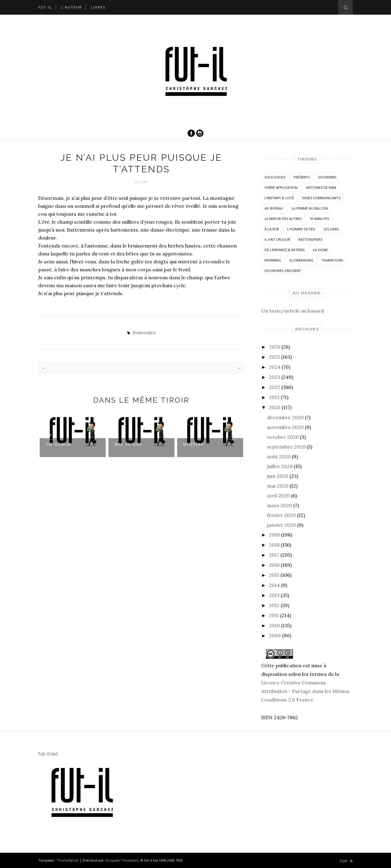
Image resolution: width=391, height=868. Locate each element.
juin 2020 (278, 476)
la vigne (320, 250)
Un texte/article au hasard (292, 311)
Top (346, 861)
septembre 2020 (286, 447)
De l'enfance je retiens (285, 250)
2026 (274, 347)
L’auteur (72, 7)
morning (273, 260)
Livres (98, 7)
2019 (274, 535)
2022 (274, 387)
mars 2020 (280, 505)
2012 (274, 605)
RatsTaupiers (310, 239)
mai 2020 (278, 486)
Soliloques (275, 177)
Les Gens (331, 229)
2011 (274, 615)
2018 (274, 545)
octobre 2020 (283, 437)
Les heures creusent (283, 271)
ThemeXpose (68, 860)
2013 (274, 595)
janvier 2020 (281, 525)
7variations (332, 260)
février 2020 (281, 515)
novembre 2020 (285, 427)
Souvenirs (144, 332)
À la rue (272, 229)
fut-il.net (48, 754)
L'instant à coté (279, 198)
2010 (274, 625)
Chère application (281, 187)
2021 (274, 397)
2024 (275, 367)
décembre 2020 (285, 417)
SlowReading (301, 260)
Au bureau (274, 208)
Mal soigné (128, 444)
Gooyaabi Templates (122, 860)
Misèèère (193, 444)
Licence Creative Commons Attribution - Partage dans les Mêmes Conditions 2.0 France (305, 691)
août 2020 (279, 456)
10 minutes (319, 219)
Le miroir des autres (283, 219)
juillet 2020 (280, 466)
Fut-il (45, 7)
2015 (274, 575)
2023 (274, 377)
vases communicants (321, 198)
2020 (275, 407)
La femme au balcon (310, 208)
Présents (302, 177)
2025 (274, 357)
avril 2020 (278, 496)
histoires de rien (321, 187)
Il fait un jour (277, 239)
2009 (275, 635)
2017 (274, 555)
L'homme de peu (301, 229)
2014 (274, 585)
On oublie (58, 444)
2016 (274, 565)
